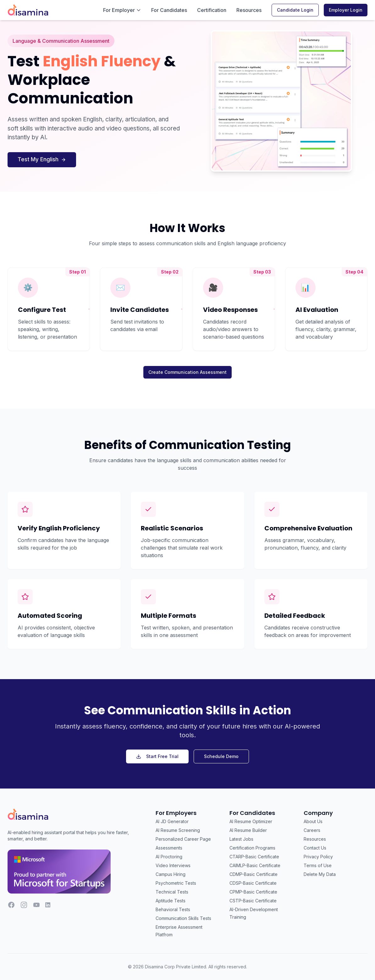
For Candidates (169, 10)
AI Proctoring (169, 857)
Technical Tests (172, 892)
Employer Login (346, 10)
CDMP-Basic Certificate (254, 874)
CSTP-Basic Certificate (253, 901)
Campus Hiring (171, 874)
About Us (313, 821)
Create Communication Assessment (187, 372)
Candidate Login (295, 10)
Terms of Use (318, 865)
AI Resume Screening (178, 830)
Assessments (169, 848)
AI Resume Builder (248, 830)
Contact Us (315, 848)
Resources (249, 10)
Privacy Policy (318, 857)
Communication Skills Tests (183, 918)
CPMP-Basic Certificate (253, 892)
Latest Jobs (241, 839)
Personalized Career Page (183, 839)
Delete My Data (320, 874)
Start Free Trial (157, 756)
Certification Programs (252, 848)
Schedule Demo (221, 756)
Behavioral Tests (173, 909)
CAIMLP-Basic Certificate (255, 865)
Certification (212, 10)
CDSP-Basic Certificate (253, 883)
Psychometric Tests (176, 883)
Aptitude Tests (171, 901)
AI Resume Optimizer (251, 821)
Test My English (42, 159)
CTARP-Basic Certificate (254, 857)
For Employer (122, 10)
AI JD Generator (172, 821)
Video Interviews (173, 865)
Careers (312, 830)
